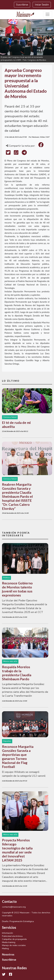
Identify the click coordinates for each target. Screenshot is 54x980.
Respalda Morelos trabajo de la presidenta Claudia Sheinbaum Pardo (17, 673)
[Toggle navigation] (48, 14)
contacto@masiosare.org (14, 907)
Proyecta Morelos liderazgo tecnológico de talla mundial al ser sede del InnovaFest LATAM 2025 (17, 850)
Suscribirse (22, 5)
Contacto (9, 901)
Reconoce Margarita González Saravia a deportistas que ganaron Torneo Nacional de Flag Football (18, 757)
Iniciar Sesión (42, 5)
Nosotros (8, 954)
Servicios (9, 927)
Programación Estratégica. (22, 921)
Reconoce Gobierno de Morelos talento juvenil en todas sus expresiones (17, 589)
